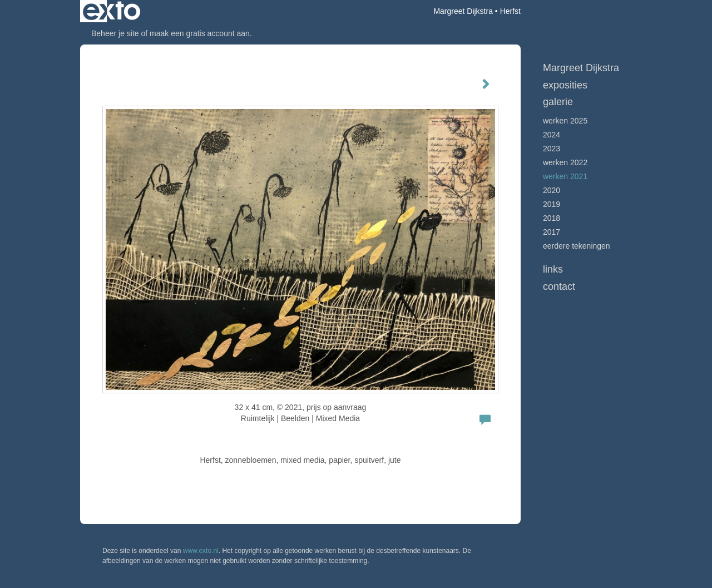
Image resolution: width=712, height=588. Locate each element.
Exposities (565, 85)
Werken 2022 (565, 162)
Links (553, 269)
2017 (552, 232)
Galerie (558, 102)
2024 (552, 135)
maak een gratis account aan (200, 33)
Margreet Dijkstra (463, 11)
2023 (552, 149)
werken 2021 (565, 176)
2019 (552, 204)
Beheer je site (115, 33)
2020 (552, 190)
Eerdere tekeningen (577, 246)
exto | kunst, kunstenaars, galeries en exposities (112, 11)
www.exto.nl (201, 551)
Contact (559, 286)
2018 (552, 218)
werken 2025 (565, 121)
